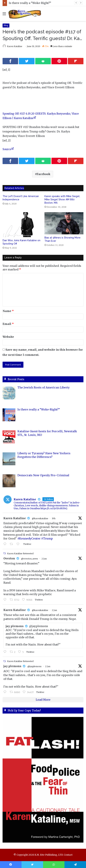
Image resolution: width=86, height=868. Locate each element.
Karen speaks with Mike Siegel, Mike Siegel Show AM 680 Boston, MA (62, 199)
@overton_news (30, 559)
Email (8, 324)
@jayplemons (35, 666)
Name (8, 311)
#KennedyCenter (29, 538)
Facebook (44, 174)
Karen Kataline (15, 46)
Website (8, 337)
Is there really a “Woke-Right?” (30, 3)
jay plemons (12, 666)
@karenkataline (40, 518)
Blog (6, 25)
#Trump (47, 538)
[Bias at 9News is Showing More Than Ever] (64, 223)
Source (7, 149)
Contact (68, 855)
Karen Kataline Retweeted (20, 553)
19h (54, 518)
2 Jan (44, 559)
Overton (9, 558)
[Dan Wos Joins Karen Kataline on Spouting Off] (22, 225)
